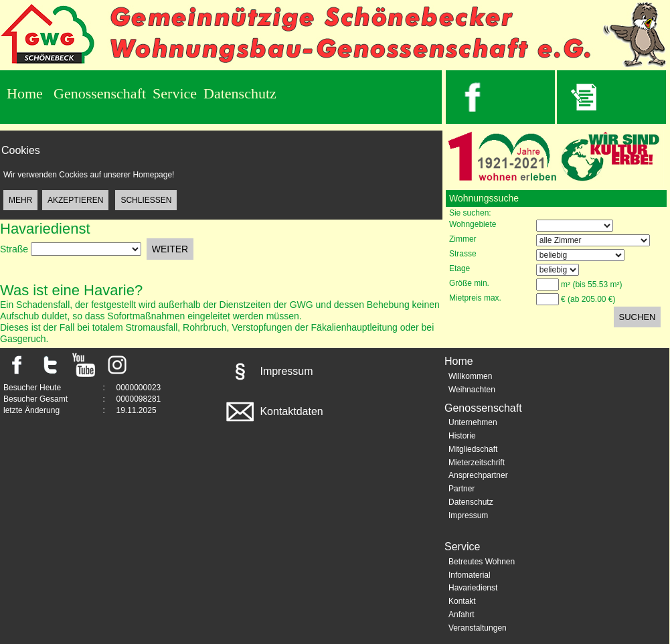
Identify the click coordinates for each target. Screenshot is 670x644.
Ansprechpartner (478, 475)
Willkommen (470, 376)
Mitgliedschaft (473, 449)
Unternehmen (473, 422)
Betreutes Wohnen (482, 562)
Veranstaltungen (478, 628)
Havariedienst (473, 588)
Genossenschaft (100, 93)
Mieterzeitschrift (477, 463)
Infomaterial (470, 575)
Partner (462, 489)
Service (175, 93)
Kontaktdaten (273, 411)
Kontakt (462, 601)
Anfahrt (462, 615)
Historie (462, 436)
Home (25, 93)
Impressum (268, 371)
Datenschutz (240, 93)
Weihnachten (472, 390)
